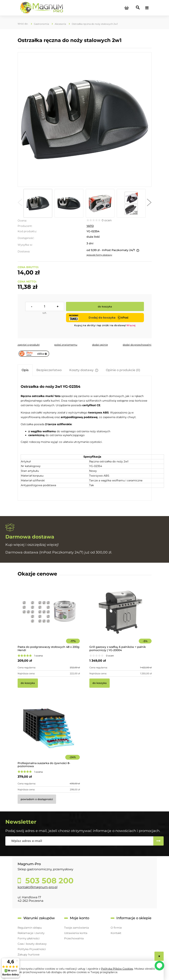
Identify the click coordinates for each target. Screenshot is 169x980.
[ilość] (45, 306)
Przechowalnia (74, 938)
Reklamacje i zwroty (31, 933)
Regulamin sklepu (30, 928)
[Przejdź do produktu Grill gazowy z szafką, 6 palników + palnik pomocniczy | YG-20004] (120, 617)
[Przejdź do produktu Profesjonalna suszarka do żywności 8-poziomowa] (49, 734)
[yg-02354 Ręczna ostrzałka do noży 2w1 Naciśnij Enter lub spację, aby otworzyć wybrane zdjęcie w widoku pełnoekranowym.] (84, 119)
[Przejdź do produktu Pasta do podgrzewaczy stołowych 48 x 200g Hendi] (49, 617)
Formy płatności (29, 938)
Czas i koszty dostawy (32, 944)
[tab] (25, 370)
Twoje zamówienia (76, 928)
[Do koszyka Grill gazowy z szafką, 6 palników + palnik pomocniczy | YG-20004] (100, 683)
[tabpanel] (85, 439)
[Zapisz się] (158, 841)
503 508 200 (48, 881)
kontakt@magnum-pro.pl (38, 887)
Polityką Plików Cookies (117, 969)
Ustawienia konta (76, 933)
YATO (90, 226)
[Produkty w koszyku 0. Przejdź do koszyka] (127, 8)
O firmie (116, 928)
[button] (20, 203)
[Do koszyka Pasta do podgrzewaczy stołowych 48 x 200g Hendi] (28, 683)
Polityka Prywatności (32, 949)
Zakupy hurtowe (29, 954)
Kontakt (116, 933)
